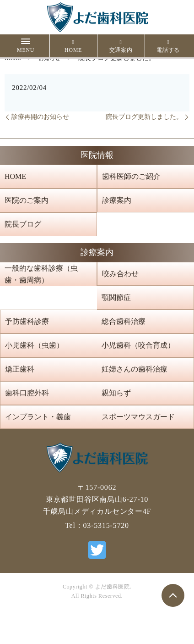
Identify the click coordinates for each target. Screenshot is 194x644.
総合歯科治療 (124, 321)
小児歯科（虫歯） (34, 345)
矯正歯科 (20, 369)
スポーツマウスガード (138, 417)
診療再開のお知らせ (40, 117)
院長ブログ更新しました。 (144, 117)
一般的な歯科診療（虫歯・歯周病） (41, 274)
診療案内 (117, 200)
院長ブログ (23, 224)
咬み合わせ (120, 274)
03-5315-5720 (106, 525)
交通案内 (121, 46)
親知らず (116, 393)
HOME (73, 46)
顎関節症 (116, 297)
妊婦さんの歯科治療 (135, 369)
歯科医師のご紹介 (131, 176)
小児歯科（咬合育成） (138, 345)
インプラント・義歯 (38, 417)
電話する (168, 46)
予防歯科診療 (27, 321)
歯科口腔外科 (27, 393)
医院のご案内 (27, 200)
